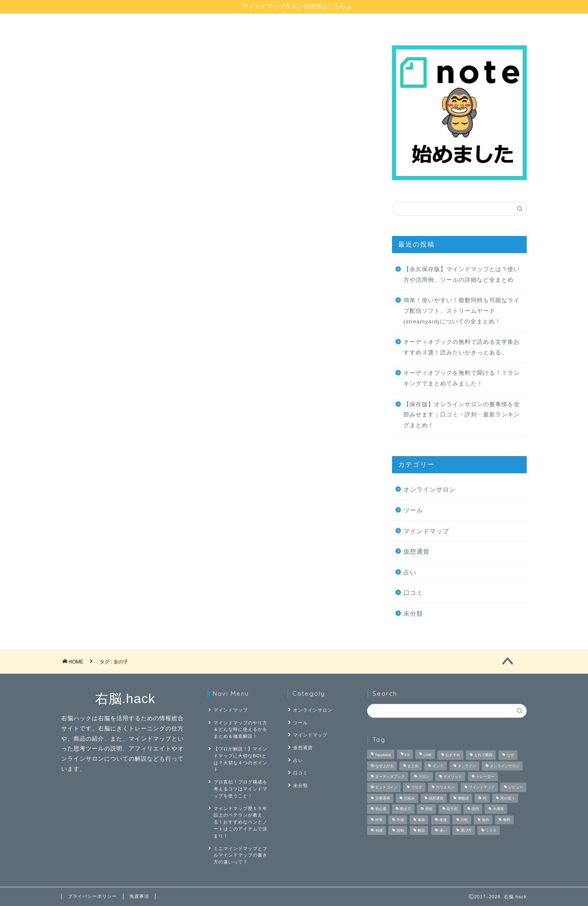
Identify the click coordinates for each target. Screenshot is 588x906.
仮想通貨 (416, 551)
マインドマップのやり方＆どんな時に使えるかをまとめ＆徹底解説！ (241, 730)
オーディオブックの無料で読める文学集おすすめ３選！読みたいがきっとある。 (462, 347)
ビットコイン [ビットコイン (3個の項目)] (386, 788)
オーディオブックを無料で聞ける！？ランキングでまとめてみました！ (462, 378)
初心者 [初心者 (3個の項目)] (381, 809)
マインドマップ (426, 531)
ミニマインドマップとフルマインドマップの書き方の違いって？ (241, 855)
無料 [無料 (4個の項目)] (507, 820)
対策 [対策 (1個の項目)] (379, 820)
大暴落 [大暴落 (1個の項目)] (498, 809)
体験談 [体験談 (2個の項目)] (463, 798)
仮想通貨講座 (438, 23)
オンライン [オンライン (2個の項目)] (467, 766)
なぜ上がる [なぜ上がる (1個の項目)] (384, 766)
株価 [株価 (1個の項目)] (443, 820)
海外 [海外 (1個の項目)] (486, 820)
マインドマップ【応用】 (187, 23)
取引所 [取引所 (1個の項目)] (452, 809)
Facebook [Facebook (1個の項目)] (383, 755)
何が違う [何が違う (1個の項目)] (508, 798)
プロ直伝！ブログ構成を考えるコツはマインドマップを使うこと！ (241, 789)
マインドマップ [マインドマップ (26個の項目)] (482, 788)
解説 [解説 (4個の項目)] (421, 830)
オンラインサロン (271, 23)
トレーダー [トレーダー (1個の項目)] (485, 777)
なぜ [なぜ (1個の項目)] (510, 755)
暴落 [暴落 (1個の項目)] (421, 820)
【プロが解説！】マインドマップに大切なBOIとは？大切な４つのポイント (241, 759)
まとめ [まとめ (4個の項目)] (413, 766)
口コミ (413, 593)
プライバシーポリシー (92, 896)
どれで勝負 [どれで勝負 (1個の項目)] (483, 755)
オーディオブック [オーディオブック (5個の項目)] (390, 777)
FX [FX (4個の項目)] (407, 755)
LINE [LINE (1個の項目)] (428, 755)
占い (355, 23)
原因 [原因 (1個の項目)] (429, 809)
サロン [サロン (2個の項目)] (424, 777)
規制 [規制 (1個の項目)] (400, 830)
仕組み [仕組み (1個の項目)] (409, 798)
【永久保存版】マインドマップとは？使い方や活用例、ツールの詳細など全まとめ (462, 275)
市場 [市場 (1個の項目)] (400, 820)
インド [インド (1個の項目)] (438, 766)
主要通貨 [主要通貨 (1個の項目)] (383, 798)
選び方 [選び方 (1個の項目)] (466, 830)
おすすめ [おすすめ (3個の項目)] (453, 755)
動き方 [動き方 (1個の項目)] (406, 809)
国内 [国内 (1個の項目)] (475, 809)
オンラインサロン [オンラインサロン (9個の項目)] (505, 766)
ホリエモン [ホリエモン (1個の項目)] (445, 788)
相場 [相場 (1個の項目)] (379, 830)
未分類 (413, 613)
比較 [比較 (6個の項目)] (464, 820)
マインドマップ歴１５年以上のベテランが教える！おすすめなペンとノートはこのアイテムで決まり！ (241, 822)
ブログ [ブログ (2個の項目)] (417, 788)
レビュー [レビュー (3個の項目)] (516, 788)
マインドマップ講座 (103, 23)
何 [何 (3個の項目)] (484, 798)
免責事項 (139, 896)
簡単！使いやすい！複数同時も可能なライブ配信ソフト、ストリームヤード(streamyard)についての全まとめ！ (462, 311)
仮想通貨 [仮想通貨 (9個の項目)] (436, 798)
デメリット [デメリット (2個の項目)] (453, 777)
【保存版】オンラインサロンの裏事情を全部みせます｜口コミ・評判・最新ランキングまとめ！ (462, 415)
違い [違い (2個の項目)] (443, 830)
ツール (413, 510)
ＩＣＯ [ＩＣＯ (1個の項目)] (491, 830)
